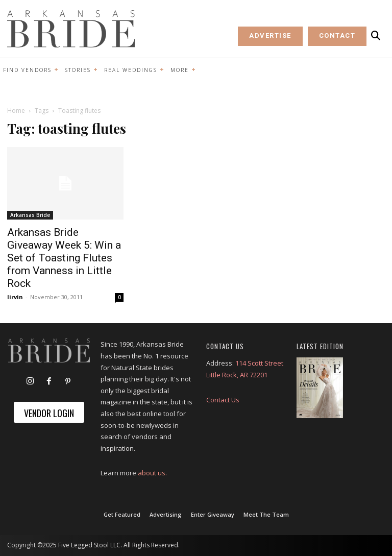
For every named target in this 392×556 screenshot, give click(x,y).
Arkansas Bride (30, 215)
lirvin (15, 297)
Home (16, 111)
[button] (376, 36)
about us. (152, 473)
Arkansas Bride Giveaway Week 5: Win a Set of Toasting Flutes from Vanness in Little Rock (64, 258)
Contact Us (223, 400)
